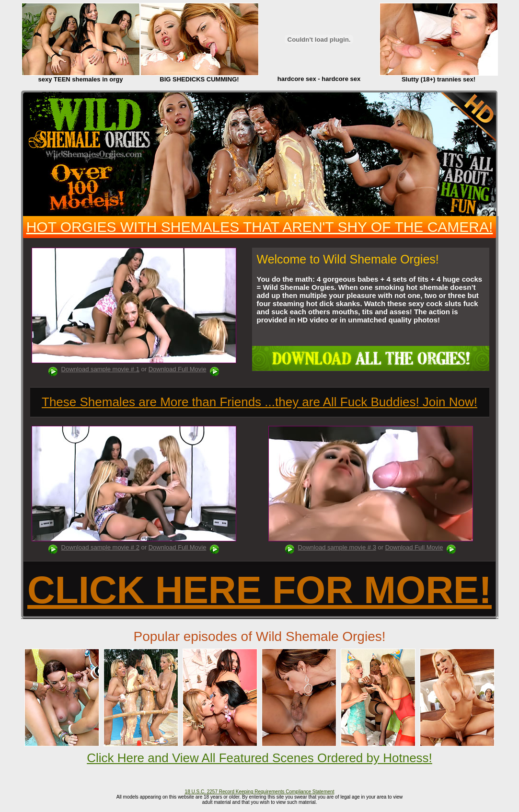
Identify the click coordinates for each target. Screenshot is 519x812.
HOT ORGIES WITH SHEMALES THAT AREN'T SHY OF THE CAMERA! (260, 227)
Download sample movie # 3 (337, 547)
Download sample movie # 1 (100, 369)
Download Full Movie (178, 369)
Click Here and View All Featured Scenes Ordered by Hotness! (259, 758)
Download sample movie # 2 (100, 547)
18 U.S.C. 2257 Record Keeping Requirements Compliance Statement (260, 792)
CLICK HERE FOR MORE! (259, 590)
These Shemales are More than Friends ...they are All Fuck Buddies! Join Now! (259, 402)
